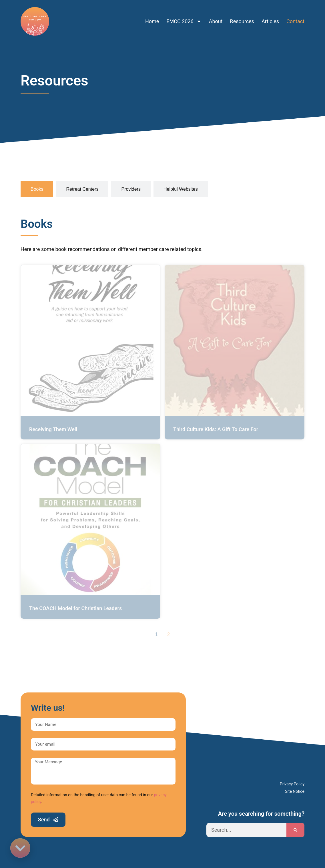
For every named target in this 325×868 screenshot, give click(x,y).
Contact (295, 18)
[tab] (37, 189)
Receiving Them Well (53, 429)
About (216, 18)
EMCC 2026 (184, 18)
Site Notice (295, 791)
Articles (270, 18)
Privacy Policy (292, 784)
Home (152, 18)
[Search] (295, 830)
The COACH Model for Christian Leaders (75, 608)
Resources (242, 18)
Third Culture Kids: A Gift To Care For (216, 429)
